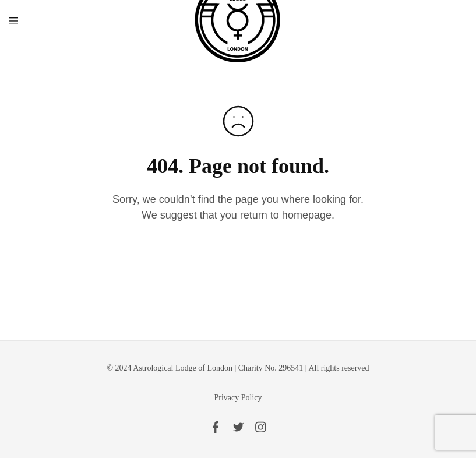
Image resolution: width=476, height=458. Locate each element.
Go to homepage (238, 260)
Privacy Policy (238, 398)
